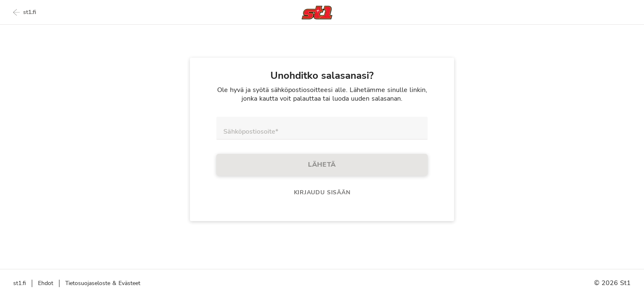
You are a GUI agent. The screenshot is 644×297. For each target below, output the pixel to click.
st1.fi (25, 12)
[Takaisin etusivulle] (317, 13)
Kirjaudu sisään (322, 192)
